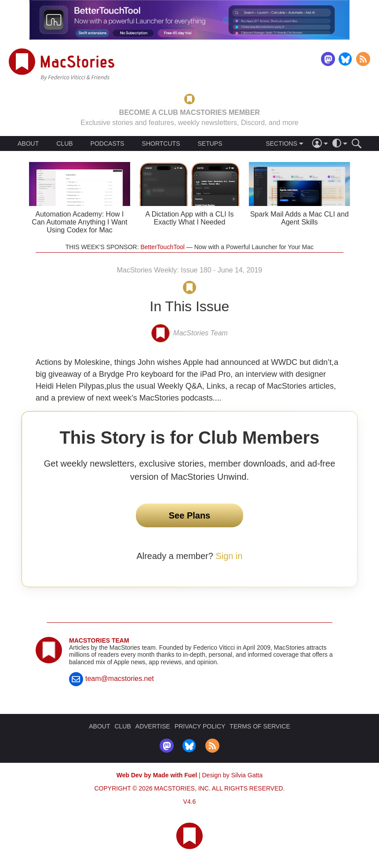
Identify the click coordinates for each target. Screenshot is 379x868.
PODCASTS (108, 143)
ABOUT (28, 143)
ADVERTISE (153, 726)
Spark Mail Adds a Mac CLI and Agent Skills (299, 218)
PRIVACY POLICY (200, 726)
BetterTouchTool (162, 247)
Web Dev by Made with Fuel (157, 775)
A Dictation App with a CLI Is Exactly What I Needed (190, 218)
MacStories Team (99, 640)
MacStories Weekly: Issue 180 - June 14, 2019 (190, 270)
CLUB (64, 143)
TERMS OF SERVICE (260, 726)
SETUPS (210, 143)
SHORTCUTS (161, 143)
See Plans (190, 515)
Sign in (229, 556)
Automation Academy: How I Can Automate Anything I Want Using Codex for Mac (79, 222)
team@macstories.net (120, 679)
